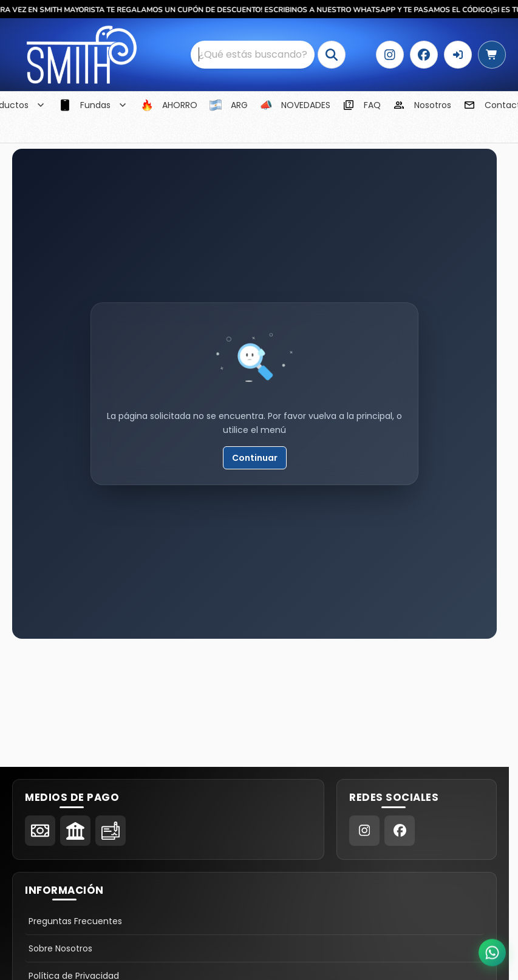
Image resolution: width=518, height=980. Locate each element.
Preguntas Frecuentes (75, 921)
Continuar (255, 458)
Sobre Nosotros (60, 948)
